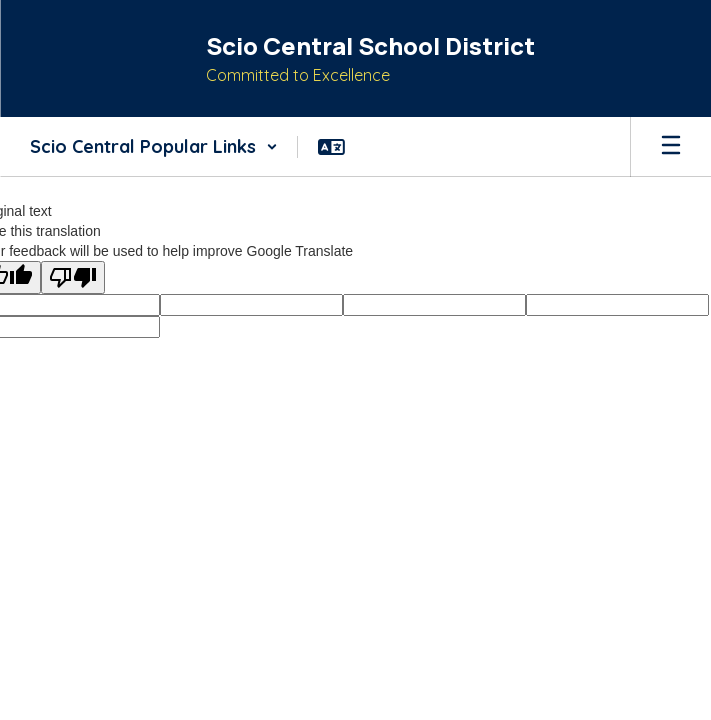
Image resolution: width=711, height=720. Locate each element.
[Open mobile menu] (671, 147)
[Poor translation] (73, 277)
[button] (154, 147)
